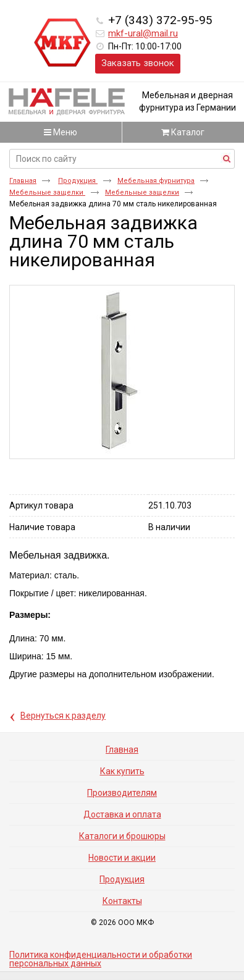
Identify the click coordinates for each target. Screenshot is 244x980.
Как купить (122, 771)
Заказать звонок (138, 63)
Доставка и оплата (122, 814)
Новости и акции (122, 858)
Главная (23, 181)
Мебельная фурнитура (156, 181)
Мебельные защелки (47, 192)
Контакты (122, 901)
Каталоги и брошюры (122, 836)
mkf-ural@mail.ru (143, 33)
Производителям (122, 793)
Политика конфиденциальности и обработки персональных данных (101, 959)
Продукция (78, 181)
